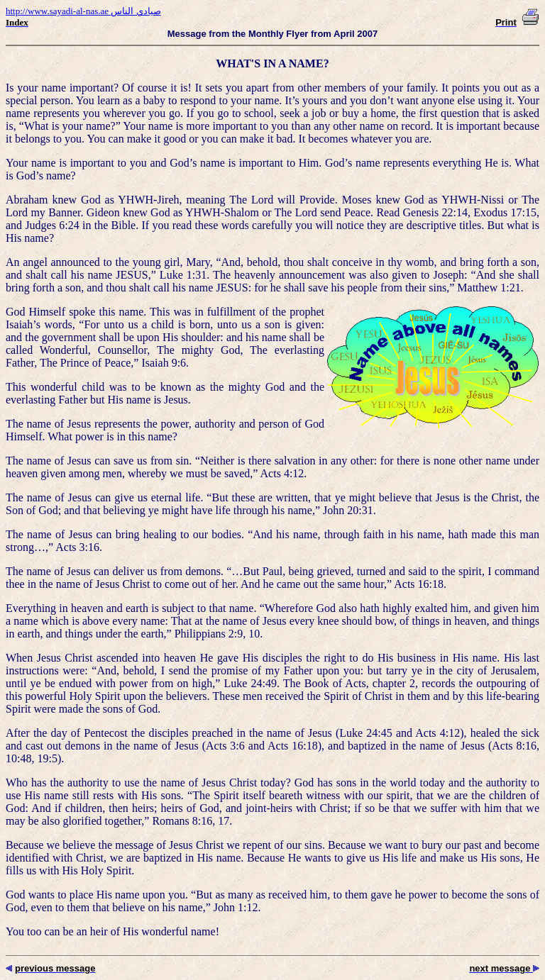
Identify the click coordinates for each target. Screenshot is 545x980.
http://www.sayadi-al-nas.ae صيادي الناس (83, 11)
